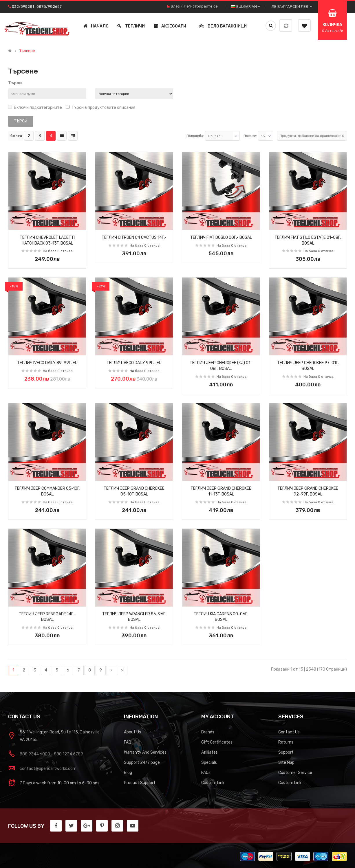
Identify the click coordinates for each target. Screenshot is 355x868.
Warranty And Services (145, 752)
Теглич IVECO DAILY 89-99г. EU (47, 363)
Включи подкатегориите (35, 108)
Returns (286, 742)
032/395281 (23, 7)
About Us (132, 732)
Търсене (27, 51)
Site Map (286, 763)
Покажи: (250, 136)
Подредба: (195, 136)
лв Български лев (292, 7)
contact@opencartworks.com (48, 769)
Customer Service (295, 773)
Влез (175, 6)
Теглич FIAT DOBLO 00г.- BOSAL (221, 237)
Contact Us (289, 732)
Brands (208, 732)
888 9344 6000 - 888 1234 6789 (51, 754)
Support (286, 752)
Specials (209, 763)
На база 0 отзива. (58, 251)
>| (122, 670)
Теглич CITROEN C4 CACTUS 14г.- (134, 237)
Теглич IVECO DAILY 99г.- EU (134, 363)
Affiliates (209, 752)
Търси (15, 83)
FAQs (206, 773)
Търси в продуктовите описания (100, 108)
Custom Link (213, 783)
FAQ (128, 742)
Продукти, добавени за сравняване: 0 (312, 136)
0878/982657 (49, 7)
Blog (128, 773)
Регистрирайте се (201, 6)
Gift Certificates (217, 742)
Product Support (140, 783)
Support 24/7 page (142, 763)
